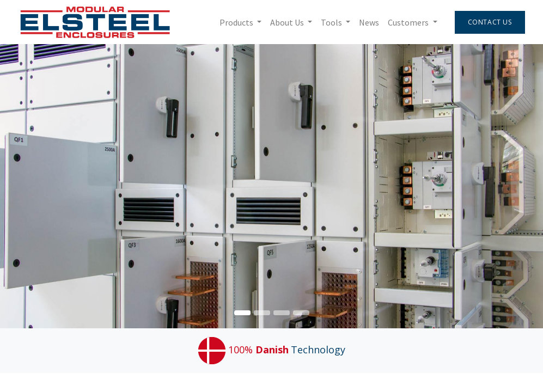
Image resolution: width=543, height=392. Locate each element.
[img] (521, 186)
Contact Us (490, 22)
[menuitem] (369, 22)
